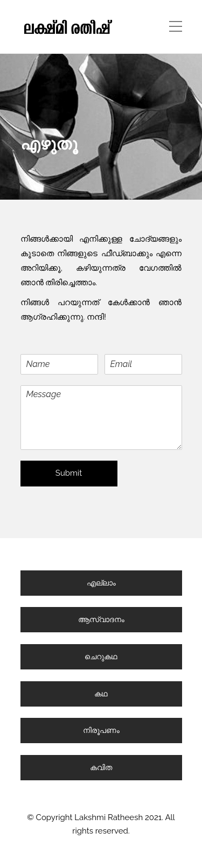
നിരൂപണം (101, 730)
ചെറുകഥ (101, 657)
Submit (69, 473)
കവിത (101, 767)
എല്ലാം (101, 583)
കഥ (101, 694)
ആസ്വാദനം (101, 619)
